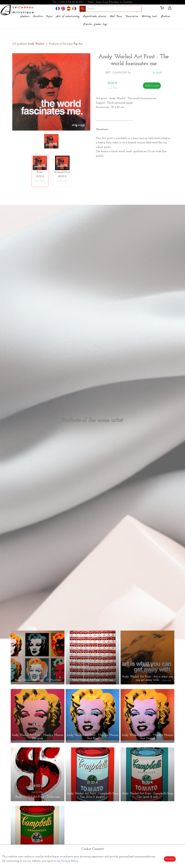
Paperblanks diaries (95, 16)
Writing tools (150, 16)
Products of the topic (66, 44)
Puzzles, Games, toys (95, 24)
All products (29, 44)
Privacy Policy (70, 861)
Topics (49, 16)
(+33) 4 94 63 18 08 (70, 2)
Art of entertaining (68, 16)
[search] (114, 9)
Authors (25, 16)
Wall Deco (116, 16)
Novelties (38, 16)
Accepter (170, 859)
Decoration (132, 16)
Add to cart (152, 86)
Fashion (165, 16)
